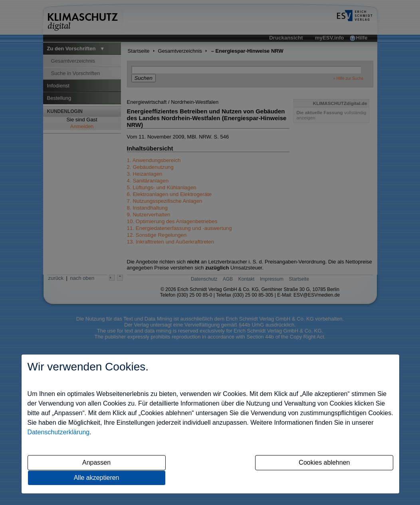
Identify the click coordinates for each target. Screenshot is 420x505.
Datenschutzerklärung (59, 432)
